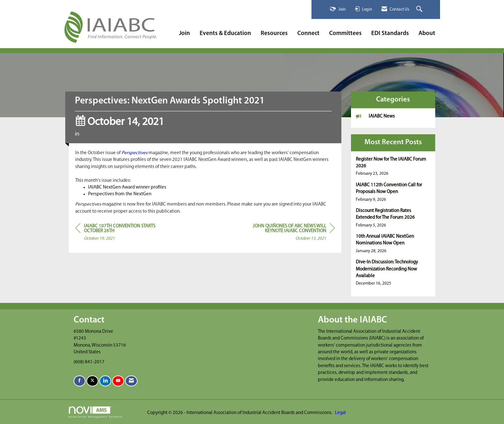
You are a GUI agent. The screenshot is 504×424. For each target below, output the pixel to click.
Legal (340, 413)
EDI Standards (390, 34)
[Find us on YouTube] (118, 381)
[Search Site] (420, 9)
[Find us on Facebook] (80, 381)
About (427, 34)
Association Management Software (96, 412)
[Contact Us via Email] (131, 381)
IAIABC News (96, 134)
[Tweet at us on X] (92, 381)
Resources (274, 34)
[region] (287, 233)
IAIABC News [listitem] (375, 116)
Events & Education (225, 34)
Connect (308, 34)
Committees (345, 34)
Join (184, 34)
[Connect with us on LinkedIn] (105, 381)
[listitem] (393, 167)
